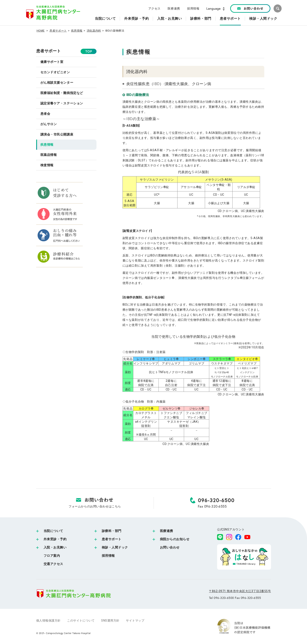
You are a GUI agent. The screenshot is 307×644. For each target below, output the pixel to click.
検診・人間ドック (115, 547)
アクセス (154, 8)
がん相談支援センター (57, 83)
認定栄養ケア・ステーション (62, 103)
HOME (41, 31)
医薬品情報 (49, 155)
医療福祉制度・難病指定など (62, 93)
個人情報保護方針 (48, 620)
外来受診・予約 (55, 539)
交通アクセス (53, 564)
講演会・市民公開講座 (57, 134)
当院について (53, 531)
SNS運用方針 (110, 620)
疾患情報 (77, 31)
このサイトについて (81, 620)
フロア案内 (52, 556)
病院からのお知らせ (175, 539)
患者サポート (58, 31)
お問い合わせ (170, 547)
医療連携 (174, 8)
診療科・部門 (112, 531)
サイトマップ (135, 620)
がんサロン (49, 124)
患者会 (45, 114)
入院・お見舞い (55, 547)
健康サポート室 (52, 62)
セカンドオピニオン (55, 72)
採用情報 (193, 8)
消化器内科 (94, 31)
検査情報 (47, 165)
